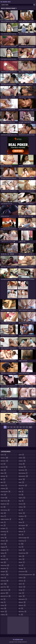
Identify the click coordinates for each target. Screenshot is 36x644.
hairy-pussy (5, 565)
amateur (4, 458)
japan (4, 584)
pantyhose (22, 516)
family (4, 538)
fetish (3, 544)
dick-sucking (5, 510)
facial (3, 535)
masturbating (23, 473)
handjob (4, 572)
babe (3, 470)
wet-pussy (22, 611)
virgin (21, 593)
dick (3, 507)
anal (3, 464)
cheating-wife (5, 492)
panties (22, 513)
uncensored (23, 572)
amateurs (4, 461)
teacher (22, 562)
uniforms (22, 581)
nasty (21, 482)
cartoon (4, 485)
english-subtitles (6, 519)
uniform (22, 578)
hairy (3, 562)
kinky (3, 602)
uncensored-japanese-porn (27, 575)
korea (3, 608)
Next (31, 427)
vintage (22, 590)
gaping (4, 553)
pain (21, 510)
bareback (4, 476)
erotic (3, 522)
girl (3, 556)
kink (3, 599)
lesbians (22, 461)
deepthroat (5, 504)
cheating (4, 488)
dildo (3, 513)
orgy (21, 501)
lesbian (22, 458)
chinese (4, 498)
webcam (22, 602)
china (3, 495)
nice (21, 488)
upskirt (21, 584)
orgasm (22, 498)
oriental (22, 504)
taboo (21, 556)
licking (22, 464)
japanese (4, 593)
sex (21, 544)
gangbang (5, 550)
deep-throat (5, 501)
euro (3, 525)
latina (21, 455)
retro (21, 535)
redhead (22, 532)
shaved (22, 550)
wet (21, 608)
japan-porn (5, 587)
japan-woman (5, 590)
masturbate (23, 470)
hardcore (5, 575)
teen (21, 565)
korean (4, 611)
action (3, 455)
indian (3, 578)
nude (21, 492)
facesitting (4, 532)
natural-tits (23, 485)
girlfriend (4, 559)
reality (22, 528)
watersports (23, 599)
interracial (5, 581)
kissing (4, 605)
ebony (3, 516)
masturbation (23, 476)
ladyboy (4, 615)
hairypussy (4, 568)
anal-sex (4, 467)
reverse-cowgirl (24, 538)
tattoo (21, 559)
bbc (3, 479)
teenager (22, 568)
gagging (4, 547)
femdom (4, 541)
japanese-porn (6, 596)
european (4, 528)
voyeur (22, 596)
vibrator (22, 587)
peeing (21, 522)
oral (21, 495)
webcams (22, 605)
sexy (21, 547)
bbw (3, 482)
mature (22, 479)
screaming (22, 541)
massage (22, 467)
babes (4, 473)
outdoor (22, 507)
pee (21, 519)
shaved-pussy (23, 553)
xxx (21, 615)
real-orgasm (23, 525)
